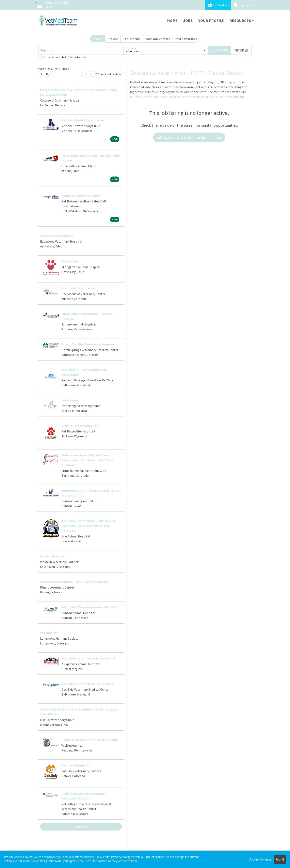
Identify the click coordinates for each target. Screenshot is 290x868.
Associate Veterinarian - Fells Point (87, 684)
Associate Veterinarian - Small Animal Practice (74, 582)
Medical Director (52, 556)
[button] (241, 50)
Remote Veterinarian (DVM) (81, 196)
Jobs (188, 21)
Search (98, 39)
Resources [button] (240, 21)
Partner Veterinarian (76, 765)
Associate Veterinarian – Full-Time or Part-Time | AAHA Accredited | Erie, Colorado (88, 526)
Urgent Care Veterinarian (80, 426)
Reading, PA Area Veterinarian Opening (90, 740)
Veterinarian (70, 261)
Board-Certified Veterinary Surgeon (88, 344)
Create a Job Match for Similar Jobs (189, 137)
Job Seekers (218, 5)
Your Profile (211, 21)
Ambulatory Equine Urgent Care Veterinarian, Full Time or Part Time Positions (87, 460)
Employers (243, 5)
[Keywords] (81, 50)
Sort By (45, 74)
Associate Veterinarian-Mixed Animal (88, 658)
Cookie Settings (260, 859)
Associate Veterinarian (57, 236)
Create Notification (108, 74)
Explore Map (132, 39)
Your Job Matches (158, 39)
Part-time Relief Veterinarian (83, 120)
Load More (81, 827)
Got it (280, 859)
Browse (113, 39)
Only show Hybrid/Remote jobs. (65, 57)
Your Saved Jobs (186, 39)
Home (172, 21)
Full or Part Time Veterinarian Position (90, 607)
